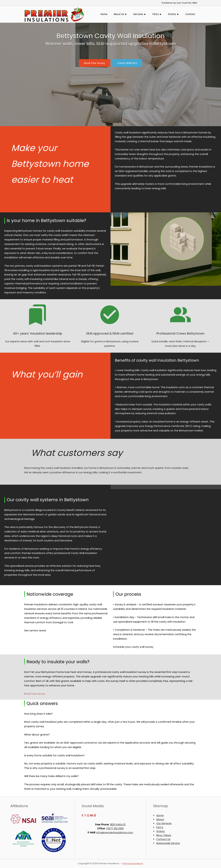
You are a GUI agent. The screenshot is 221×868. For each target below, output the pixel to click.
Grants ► (174, 14)
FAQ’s (160, 827)
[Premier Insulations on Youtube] (92, 815)
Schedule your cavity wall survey (133, 647)
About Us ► (120, 14)
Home (104, 14)
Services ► (140, 14)
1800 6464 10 (118, 825)
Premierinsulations (133, 863)
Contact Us (163, 839)
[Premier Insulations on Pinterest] (95, 815)
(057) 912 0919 (115, 829)
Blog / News (164, 835)
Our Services (164, 823)
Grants (160, 831)
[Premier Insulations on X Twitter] (85, 815)
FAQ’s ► (157, 14)
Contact (190, 14)
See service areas (35, 630)
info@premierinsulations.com (115, 832)
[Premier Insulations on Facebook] (83, 815)
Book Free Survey (35, 694)
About (160, 819)
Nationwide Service (168, 843)
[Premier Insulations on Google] (89, 815)
